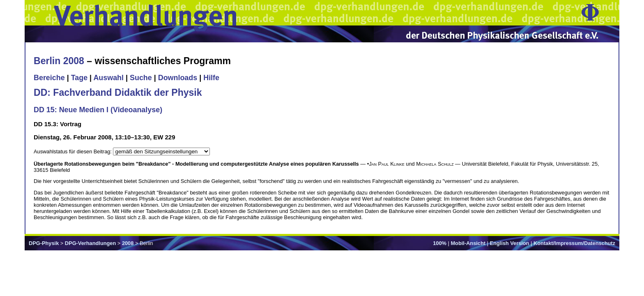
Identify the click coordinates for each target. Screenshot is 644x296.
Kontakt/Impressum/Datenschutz (574, 243)
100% (440, 243)
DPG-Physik (44, 243)
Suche (141, 78)
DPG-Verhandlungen (90, 243)
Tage (79, 78)
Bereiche (49, 78)
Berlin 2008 (59, 61)
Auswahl (108, 78)
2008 (128, 243)
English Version (509, 243)
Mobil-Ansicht (468, 243)
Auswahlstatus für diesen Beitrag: (73, 151)
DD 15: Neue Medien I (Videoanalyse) (98, 110)
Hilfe (211, 78)
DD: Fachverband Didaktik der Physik (118, 92)
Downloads (178, 78)
